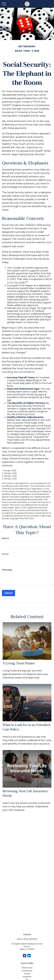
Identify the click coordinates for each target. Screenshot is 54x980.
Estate (27, 974)
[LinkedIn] (29, 956)
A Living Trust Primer (19, 663)
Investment (27, 971)
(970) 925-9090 (30, 939)
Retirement (27, 968)
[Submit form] (9, 593)
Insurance (27, 977)
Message (7, 570)
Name (5, 538)
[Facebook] (25, 956)
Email (5, 554)
